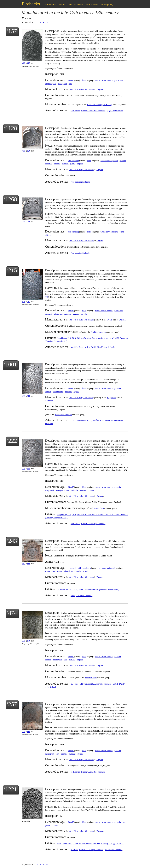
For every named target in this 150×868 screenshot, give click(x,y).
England (100, 89)
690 (29, 564)
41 (44, 22)
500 (24, 221)
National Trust (98, 508)
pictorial (49, 164)
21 (38, 22)
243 (13, 541)
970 (29, 641)
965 (29, 732)
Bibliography (107, 5)
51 (47, 22)
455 (24, 396)
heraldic (123, 161)
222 (13, 441)
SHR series (75, 111)
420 (24, 63)
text (70, 84)
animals (57, 164)
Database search (75, 5)
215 (13, 270)
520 (29, 151)
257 (13, 704)
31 (41, 22)
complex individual (107, 568)
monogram (62, 84)
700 (29, 396)
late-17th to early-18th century (81, 89)
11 (35, 22)
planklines (119, 80)
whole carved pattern (104, 80)
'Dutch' (71, 80)
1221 (11, 789)
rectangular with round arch (79, 568)
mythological (51, 84)
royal (85, 571)
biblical (48, 392)
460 (24, 151)
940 (29, 469)
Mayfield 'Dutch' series (80, 347)
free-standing (73, 161)
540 (29, 221)
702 (29, 302)
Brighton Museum (98, 332)
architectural (58, 392)
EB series (74, 684)
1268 (11, 199)
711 (24, 469)
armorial (78, 571)
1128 (11, 128)
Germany (49, 401)
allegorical (58, 314)
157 (13, 31)
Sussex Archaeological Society (99, 105)
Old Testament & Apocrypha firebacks (88, 420)
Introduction (50, 5)
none (89, 161)
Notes (62, 5)
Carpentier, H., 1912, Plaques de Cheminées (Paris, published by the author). (88, 589)
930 (47, 297)
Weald (109, 320)
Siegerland (111, 398)
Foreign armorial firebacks (82, 596)
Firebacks (31, 4)
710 (24, 641)
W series (74, 850)
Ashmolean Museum (63, 415)
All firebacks (92, 5)
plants (73, 164)
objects (80, 164)
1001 (11, 364)
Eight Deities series (115, 111)
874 (13, 613)
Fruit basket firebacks (114, 850)
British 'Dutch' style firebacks (93, 111)
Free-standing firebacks (80, 182)
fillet (84, 80)
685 (29, 63)
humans (65, 164)
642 (24, 564)
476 (24, 302)
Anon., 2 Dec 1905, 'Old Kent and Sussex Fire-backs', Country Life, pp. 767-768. (90, 843)
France (99, 577)
